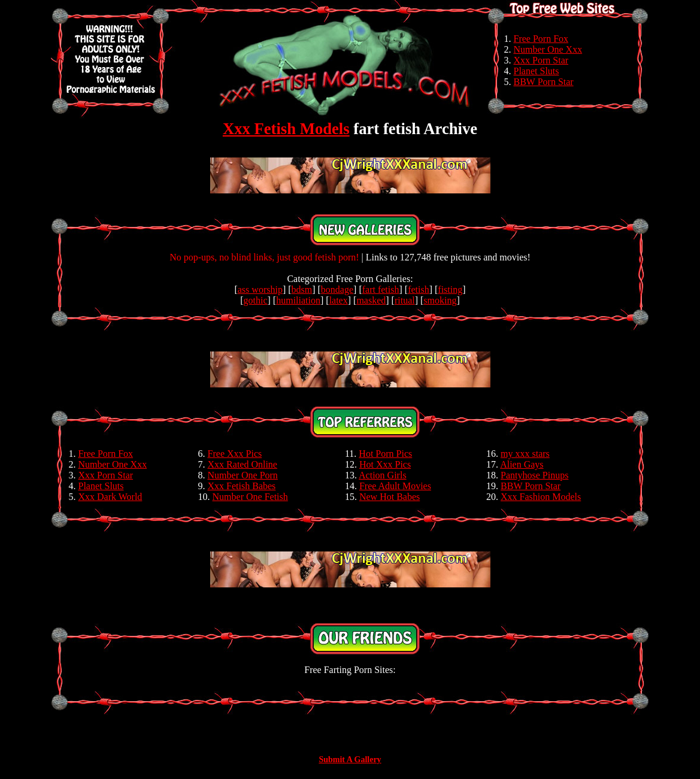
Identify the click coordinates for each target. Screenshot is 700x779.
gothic (256, 300)
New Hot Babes (390, 497)
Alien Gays (522, 464)
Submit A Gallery (350, 760)
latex (339, 300)
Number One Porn (243, 475)
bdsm (302, 290)
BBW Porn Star (544, 82)
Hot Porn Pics (385, 454)
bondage (337, 290)
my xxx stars (525, 454)
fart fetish (381, 290)
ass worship (260, 290)
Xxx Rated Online (243, 464)
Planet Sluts (537, 71)
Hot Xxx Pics (385, 464)
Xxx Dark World (110, 497)
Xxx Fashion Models (541, 497)
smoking (440, 300)
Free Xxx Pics (235, 454)
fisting (450, 290)
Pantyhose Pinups (534, 475)
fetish (419, 290)
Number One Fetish (250, 497)
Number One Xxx (548, 49)
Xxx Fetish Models (286, 129)
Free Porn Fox (541, 39)
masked (371, 300)
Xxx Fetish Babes (242, 486)
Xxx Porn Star (541, 60)
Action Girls (383, 475)
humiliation (298, 300)
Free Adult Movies (395, 486)
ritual (405, 300)
